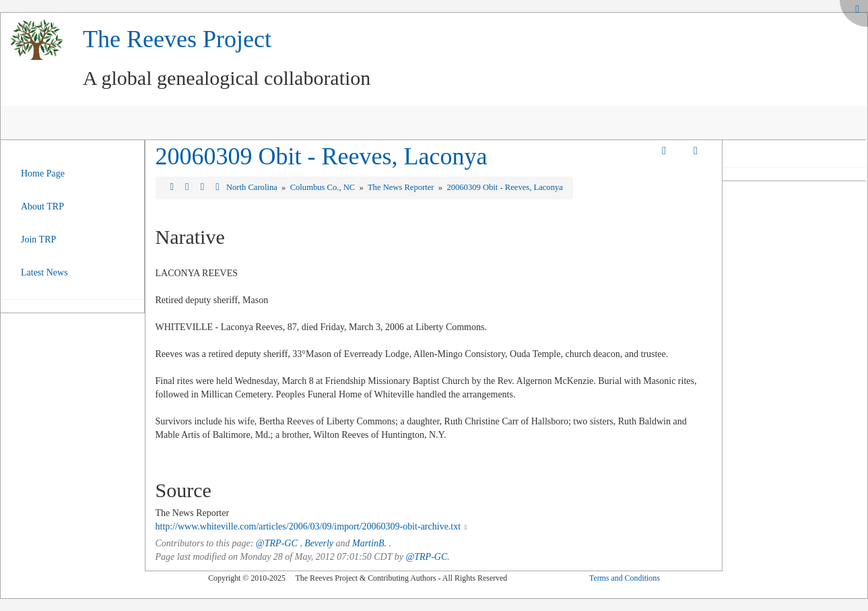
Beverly (319, 543)
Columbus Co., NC (324, 187)
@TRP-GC (277, 543)
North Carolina (253, 187)
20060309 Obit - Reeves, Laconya (322, 156)
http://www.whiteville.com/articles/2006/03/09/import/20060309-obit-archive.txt (313, 526)
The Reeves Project (177, 39)
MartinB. (369, 543)
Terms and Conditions (625, 578)
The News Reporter (402, 187)
